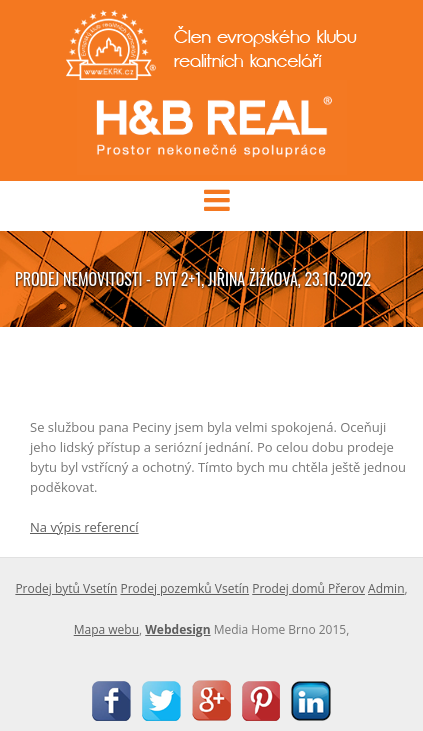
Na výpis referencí (84, 527)
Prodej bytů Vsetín (66, 588)
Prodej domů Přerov (308, 588)
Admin (386, 588)
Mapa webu (106, 629)
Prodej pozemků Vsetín (184, 588)
